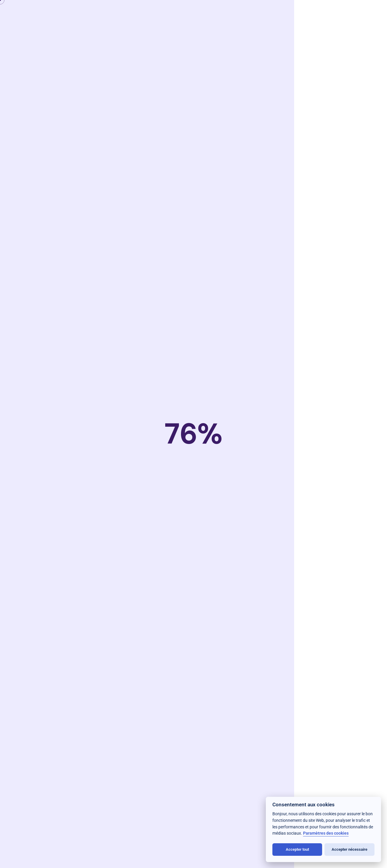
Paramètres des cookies (326, 833)
